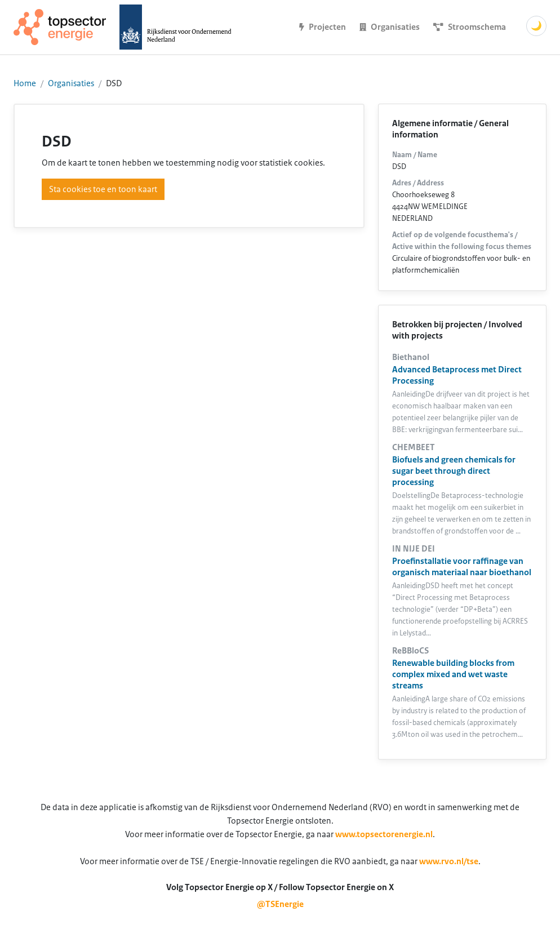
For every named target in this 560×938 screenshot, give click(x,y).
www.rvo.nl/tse (449, 861)
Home (25, 83)
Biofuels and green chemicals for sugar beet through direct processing (454, 471)
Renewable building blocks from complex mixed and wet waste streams (453, 674)
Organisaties (71, 83)
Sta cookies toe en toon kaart (103, 189)
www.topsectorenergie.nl (384, 834)
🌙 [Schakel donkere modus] (536, 26)
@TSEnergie (280, 904)
